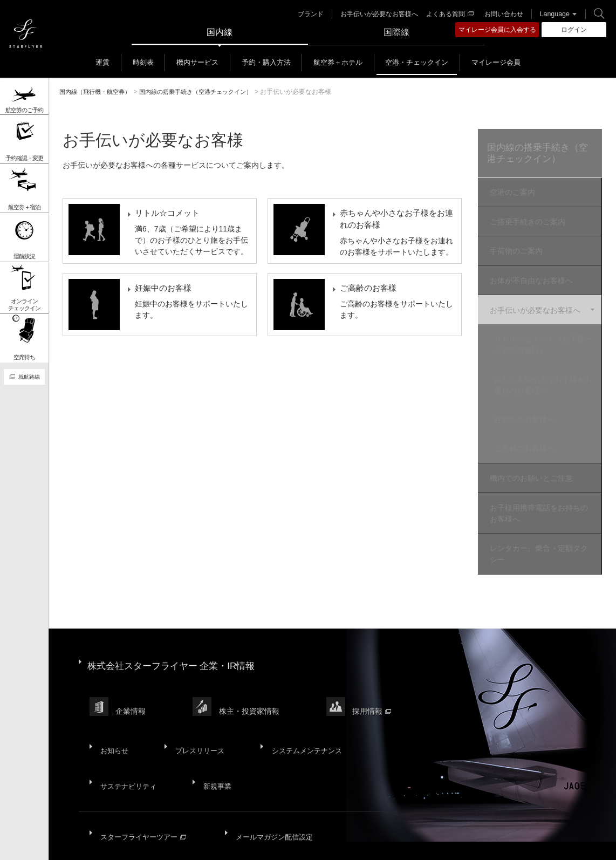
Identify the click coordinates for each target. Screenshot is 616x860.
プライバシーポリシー (224, 844)
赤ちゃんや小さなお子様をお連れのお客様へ (547, 371)
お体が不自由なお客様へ (530, 275)
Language (551, 14)
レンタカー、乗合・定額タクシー (537, 528)
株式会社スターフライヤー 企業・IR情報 (176, 634)
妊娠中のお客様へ (532, 404)
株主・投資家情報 (252, 670)
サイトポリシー (151, 844)
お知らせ (113, 700)
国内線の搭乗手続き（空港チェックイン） (536, 154)
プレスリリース (196, 700)
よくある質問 (447, 14)
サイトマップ (93, 844)
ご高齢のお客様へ (532, 430)
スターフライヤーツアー (144, 768)
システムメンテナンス (301, 700)
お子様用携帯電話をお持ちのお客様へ (537, 490)
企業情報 (132, 670)
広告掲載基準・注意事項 (522, 844)
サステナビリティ (128, 726)
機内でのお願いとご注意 (530, 457)
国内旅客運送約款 (441, 844)
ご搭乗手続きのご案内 (526, 221)
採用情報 (377, 670)
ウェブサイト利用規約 (309, 844)
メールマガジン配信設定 (275, 768)
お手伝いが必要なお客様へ (376, 14)
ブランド (307, 14)
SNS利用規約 (379, 844)
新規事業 (215, 726)
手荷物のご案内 (515, 248)
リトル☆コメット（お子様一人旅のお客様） (547, 334)
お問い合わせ (501, 14)
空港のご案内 (511, 194)
